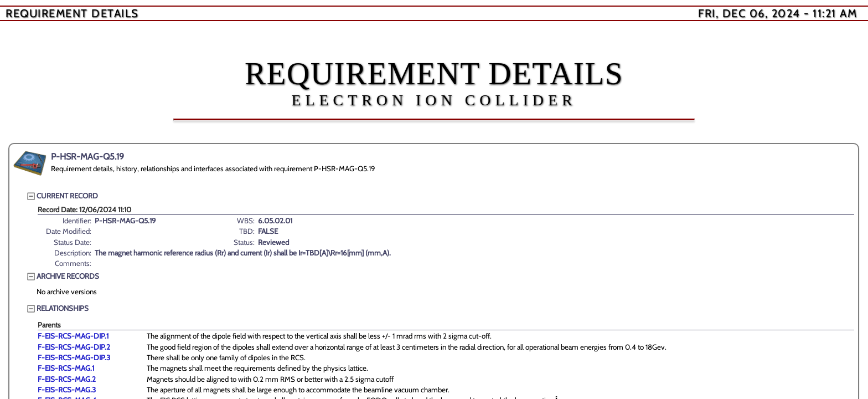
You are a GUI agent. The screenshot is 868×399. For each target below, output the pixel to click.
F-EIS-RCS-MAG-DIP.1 (73, 336)
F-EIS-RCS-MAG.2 (67, 379)
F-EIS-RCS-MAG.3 (67, 390)
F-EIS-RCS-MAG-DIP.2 (74, 347)
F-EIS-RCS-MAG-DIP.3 (74, 357)
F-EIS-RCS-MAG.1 (66, 368)
